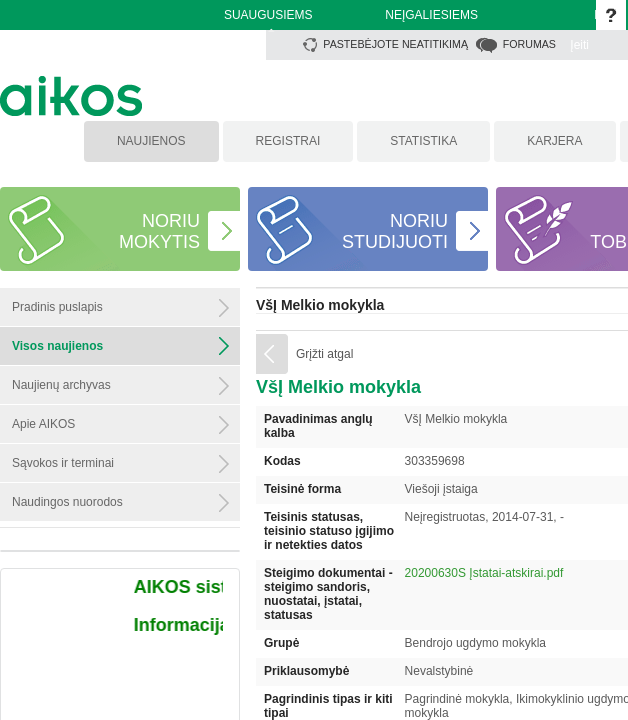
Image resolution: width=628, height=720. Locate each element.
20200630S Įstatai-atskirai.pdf (484, 573)
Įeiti (579, 45)
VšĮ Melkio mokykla (320, 305)
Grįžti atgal (324, 354)
